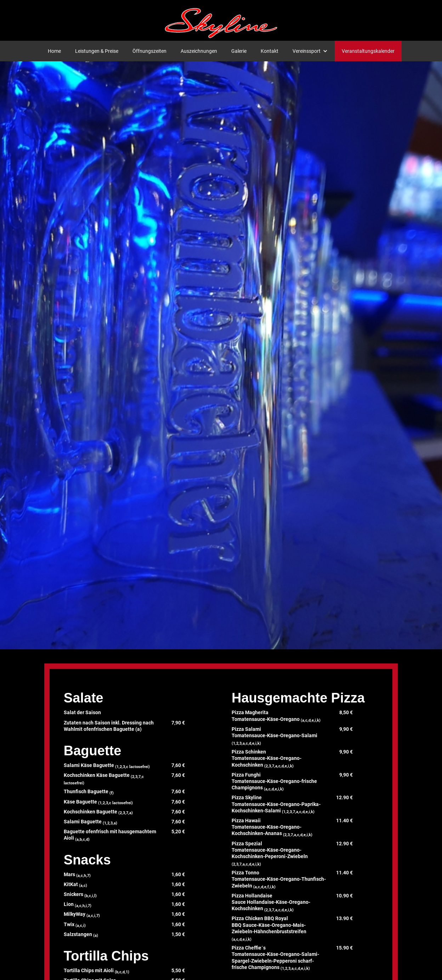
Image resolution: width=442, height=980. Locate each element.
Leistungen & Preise (97, 51)
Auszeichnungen (199, 51)
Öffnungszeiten (149, 51)
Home (54, 51)
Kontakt (270, 51)
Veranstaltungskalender (368, 51)
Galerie (239, 51)
